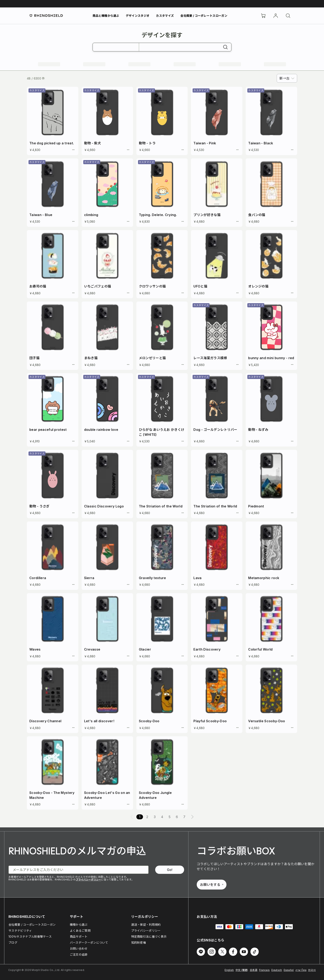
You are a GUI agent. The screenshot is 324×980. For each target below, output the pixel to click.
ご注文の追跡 (79, 954)
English (229, 970)
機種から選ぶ (79, 925)
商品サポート (79, 937)
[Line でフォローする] (201, 952)
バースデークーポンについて (89, 943)
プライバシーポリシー (89, 880)
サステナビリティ (20, 931)
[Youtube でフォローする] (244, 952)
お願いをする (212, 885)
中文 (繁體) (242, 970)
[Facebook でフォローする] (233, 952)
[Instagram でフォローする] (212, 952)
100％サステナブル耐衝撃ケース (30, 937)
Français (264, 970)
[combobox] (287, 78)
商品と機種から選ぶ (106, 16)
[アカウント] (276, 16)
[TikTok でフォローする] (255, 952)
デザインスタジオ (138, 16)
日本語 (254, 970)
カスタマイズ (165, 16)
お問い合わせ (79, 949)
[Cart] (263, 16)
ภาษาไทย (301, 970)
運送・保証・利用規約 (146, 925)
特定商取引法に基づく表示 (149, 937)
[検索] (288, 16)
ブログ (13, 943)
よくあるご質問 (80, 931)
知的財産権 (139, 943)
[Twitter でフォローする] (222, 952)
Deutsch (277, 970)
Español (289, 970)
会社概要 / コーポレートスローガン (204, 16)
